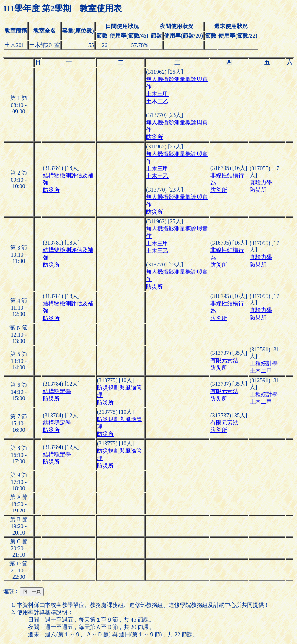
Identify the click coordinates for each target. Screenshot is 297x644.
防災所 (154, 137)
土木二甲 (261, 371)
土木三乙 (157, 101)
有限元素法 (224, 360)
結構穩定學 (57, 391)
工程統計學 (264, 363)
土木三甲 (157, 94)
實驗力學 (261, 182)
